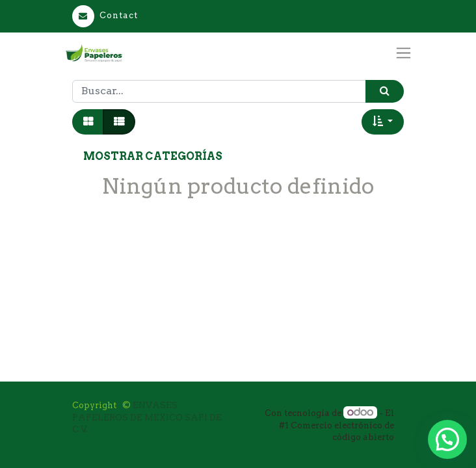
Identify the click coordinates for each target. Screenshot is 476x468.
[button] (383, 122)
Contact (105, 15)
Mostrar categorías (153, 156)
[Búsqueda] (385, 91)
